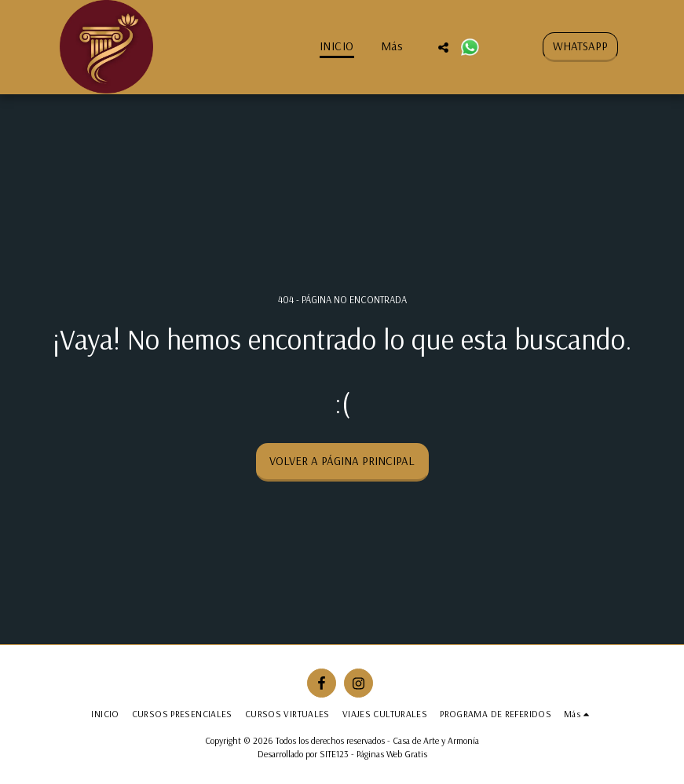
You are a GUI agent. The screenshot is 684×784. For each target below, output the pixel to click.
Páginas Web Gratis (392, 754)
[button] (443, 47)
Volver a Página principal (342, 461)
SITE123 (334, 754)
